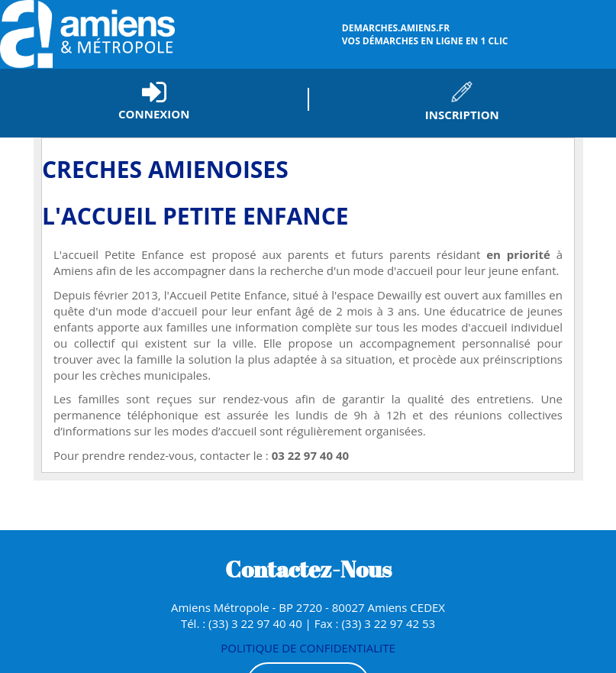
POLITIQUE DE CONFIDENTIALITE (308, 648)
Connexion (154, 114)
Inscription (462, 115)
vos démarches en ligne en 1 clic (477, 34)
